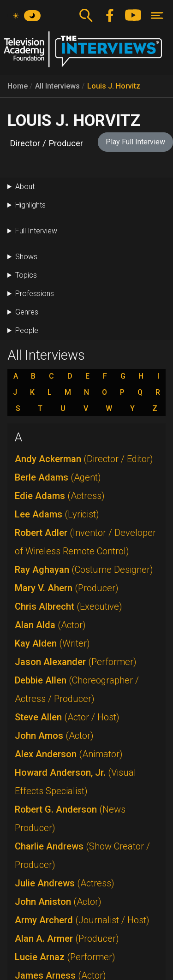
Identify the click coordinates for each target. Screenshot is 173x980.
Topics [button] (26, 275)
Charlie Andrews (82, 855)
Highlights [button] (30, 205)
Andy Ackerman (84, 459)
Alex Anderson (69, 754)
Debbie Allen (77, 689)
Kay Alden (52, 643)
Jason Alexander (76, 662)
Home (18, 86)
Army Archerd (82, 920)
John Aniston (58, 902)
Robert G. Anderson (70, 819)
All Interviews (57, 86)
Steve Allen (67, 717)
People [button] (27, 330)
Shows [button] (26, 257)
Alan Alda (50, 625)
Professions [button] (35, 294)
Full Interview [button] (36, 231)
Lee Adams (57, 514)
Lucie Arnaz (65, 957)
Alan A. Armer (67, 938)
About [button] (25, 187)
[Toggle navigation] (157, 15)
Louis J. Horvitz (114, 86)
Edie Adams (60, 496)
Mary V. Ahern (67, 588)
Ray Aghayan (84, 570)
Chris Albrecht (69, 606)
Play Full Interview (135, 142)
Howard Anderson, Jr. (75, 782)
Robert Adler (85, 542)
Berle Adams (58, 477)
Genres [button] (27, 312)
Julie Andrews (65, 883)
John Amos (54, 736)
